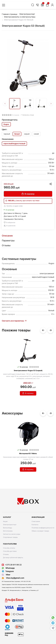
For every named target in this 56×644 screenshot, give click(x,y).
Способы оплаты (9, 548)
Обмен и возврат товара (40, 531)
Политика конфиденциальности (43, 528)
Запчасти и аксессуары (12, 534)
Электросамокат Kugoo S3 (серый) (28, 370)
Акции (5, 521)
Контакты (35, 525)
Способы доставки (10, 551)
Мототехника (8, 531)
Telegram (8, 571)
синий (36, 134)
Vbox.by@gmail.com (15, 578)
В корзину (28, 194)
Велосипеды (8, 528)
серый (27, 134)
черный (7, 134)
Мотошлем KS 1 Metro (28, 453)
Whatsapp (8, 568)
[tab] (28, 236)
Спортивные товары (10, 537)
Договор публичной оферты (13, 558)
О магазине (36, 521)
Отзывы (6, 554)
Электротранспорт (10, 525)
